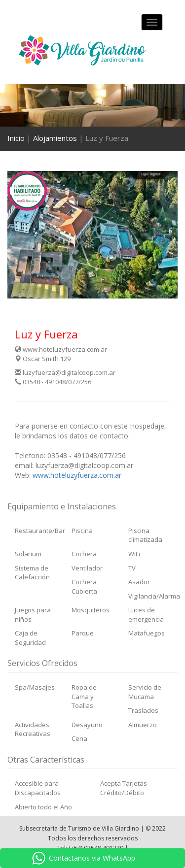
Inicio (16, 138)
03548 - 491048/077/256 (53, 382)
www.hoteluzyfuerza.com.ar (61, 349)
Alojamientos (55, 138)
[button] (20, 235)
